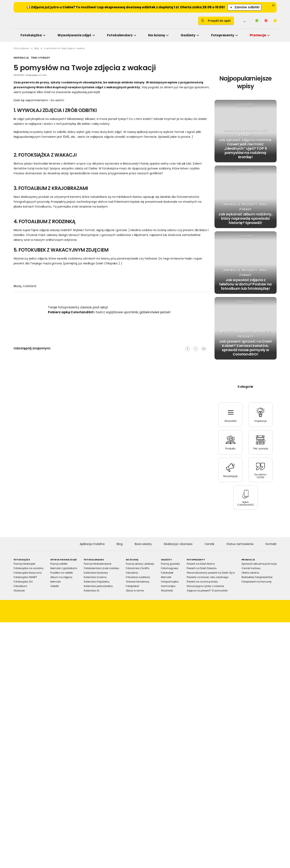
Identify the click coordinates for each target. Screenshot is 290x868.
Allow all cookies (214, 479)
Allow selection (179, 479)
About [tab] (206, 401)
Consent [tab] (84, 401)
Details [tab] (145, 401)
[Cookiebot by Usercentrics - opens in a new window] (214, 388)
